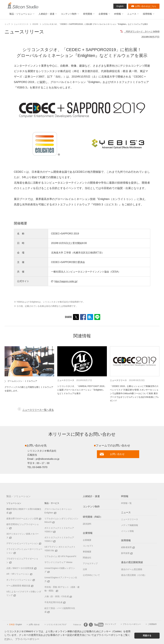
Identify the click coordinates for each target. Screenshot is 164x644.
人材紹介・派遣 (91, 497)
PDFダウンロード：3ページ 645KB (140, 31)
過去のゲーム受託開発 (132, 570)
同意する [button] (147, 636)
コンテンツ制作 (91, 507)
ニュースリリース (21, 24)
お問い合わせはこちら (146, 6)
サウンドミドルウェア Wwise (58, 563)
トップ (7, 24)
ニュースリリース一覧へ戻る (40, 410)
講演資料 (87, 524)
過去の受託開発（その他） (134, 576)
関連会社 (87, 558)
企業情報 (88, 534)
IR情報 (125, 497)
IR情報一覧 (126, 504)
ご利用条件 (152, 625)
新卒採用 (125, 554)
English (120, 6)
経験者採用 (126, 548)
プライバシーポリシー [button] (27, 639)
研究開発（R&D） (93, 517)
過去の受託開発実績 (132, 563)
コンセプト (88, 546)
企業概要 (87, 540)
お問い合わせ (34, 625)
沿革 (85, 570)
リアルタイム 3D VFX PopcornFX (60, 557)
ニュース (126, 513)
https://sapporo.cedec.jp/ (68, 281)
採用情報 (126, 541)
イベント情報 (127, 532)
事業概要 (87, 552)
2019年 (35, 24)
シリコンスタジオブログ (57, 625)
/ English (15, 625)
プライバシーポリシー (132, 625)
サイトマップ (110, 625)
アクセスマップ (90, 564)
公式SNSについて (91, 576)
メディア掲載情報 (130, 526)
